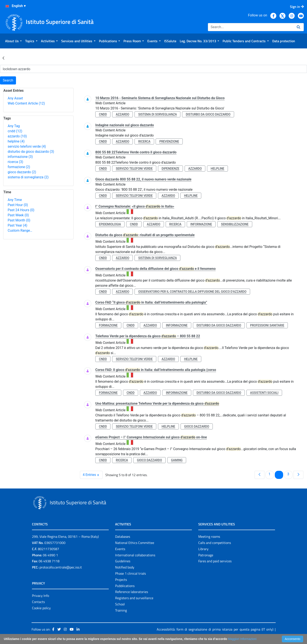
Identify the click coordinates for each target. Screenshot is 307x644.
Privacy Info (41, 596)
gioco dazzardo (22, 172)
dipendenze (170, 169)
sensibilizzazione (235, 224)
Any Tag (14, 126)
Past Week (18, 215)
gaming (177, 460)
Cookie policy (41, 608)
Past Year (17, 225)
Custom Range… (20, 230)
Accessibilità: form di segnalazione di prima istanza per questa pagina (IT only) (215, 629)
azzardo (17, 136)
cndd (15, 131)
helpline (16, 141)
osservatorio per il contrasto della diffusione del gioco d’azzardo (192, 292)
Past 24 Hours (21, 210)
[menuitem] (13, 41)
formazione (19, 167)
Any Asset (15, 98)
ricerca (15, 162)
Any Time (15, 200)
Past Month (19, 220)
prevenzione (169, 141)
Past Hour (18, 205)
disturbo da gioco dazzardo (31, 152)
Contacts (38, 602)
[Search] (251, 27)
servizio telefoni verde (27, 146)
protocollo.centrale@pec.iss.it (61, 567)
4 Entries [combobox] (93, 475)
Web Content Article (26, 103)
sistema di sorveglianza (28, 177)
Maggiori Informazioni (242, 639)
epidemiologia (110, 224)
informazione (20, 157)
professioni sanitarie (267, 325)
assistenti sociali (264, 393)
